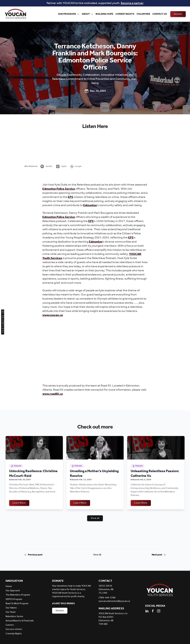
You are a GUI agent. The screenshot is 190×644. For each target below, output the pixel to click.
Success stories (14, 629)
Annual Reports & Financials (20, 621)
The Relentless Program (18, 595)
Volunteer (143, 14)
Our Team (11, 612)
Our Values (11, 608)
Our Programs (69, 14)
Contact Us (160, 14)
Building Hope (104, 14)
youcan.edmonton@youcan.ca (114, 601)
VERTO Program (14, 599)
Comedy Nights (125, 14)
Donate (178, 14)
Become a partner (132, 3)
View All (97, 555)
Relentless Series (14, 616)
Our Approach (13, 591)
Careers (10, 625)
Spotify (46, 166)
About (88, 14)
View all (95, 518)
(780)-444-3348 (107, 598)
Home (9, 586)
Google (76, 166)
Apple (61, 166)
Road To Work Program (17, 604)
